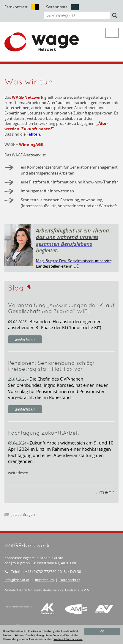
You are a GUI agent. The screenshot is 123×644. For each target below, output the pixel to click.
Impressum (44, 580)
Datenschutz (70, 580)
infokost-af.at (17, 580)
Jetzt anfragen (20, 515)
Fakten (33, 134)
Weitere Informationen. (68, 639)
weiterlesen (25, 339)
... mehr (104, 493)
